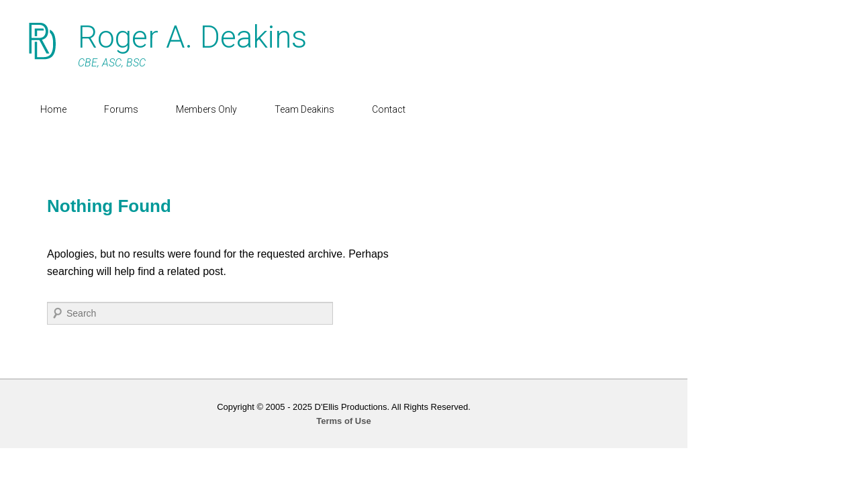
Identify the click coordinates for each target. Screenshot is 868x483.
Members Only (220, 109)
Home (67, 109)
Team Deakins (318, 109)
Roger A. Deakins (206, 37)
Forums (135, 109)
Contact (402, 109)
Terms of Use (434, 421)
